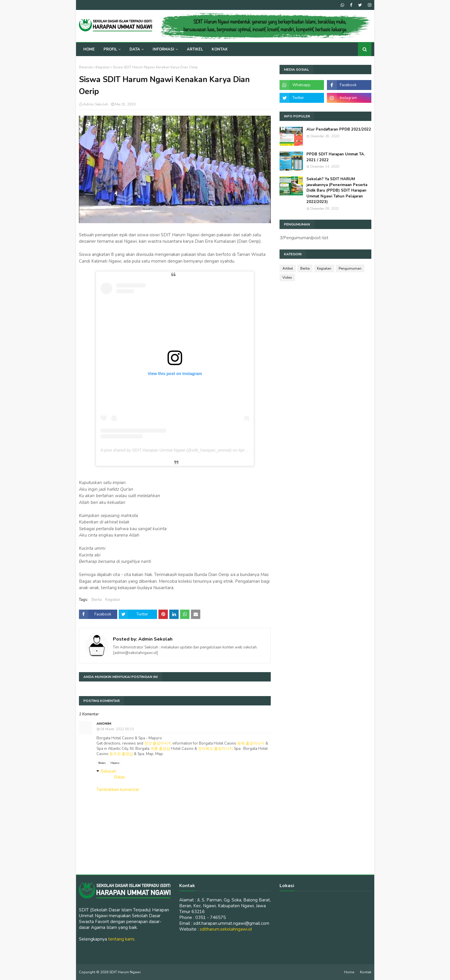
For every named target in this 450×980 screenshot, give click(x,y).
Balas (102, 763)
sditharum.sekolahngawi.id (226, 929)
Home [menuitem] (89, 49)
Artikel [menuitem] (195, 49)
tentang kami (121, 939)
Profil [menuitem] (110, 49)
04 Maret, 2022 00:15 (117, 729)
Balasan (108, 771)
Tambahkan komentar (118, 790)
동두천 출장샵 (121, 754)
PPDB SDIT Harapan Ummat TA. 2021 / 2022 (336, 157)
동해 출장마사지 (251, 743)
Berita (97, 600)
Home (349, 972)
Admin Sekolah (96, 104)
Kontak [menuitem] (220, 49)
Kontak (366, 972)
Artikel (288, 268)
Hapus (115, 763)
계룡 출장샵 (160, 749)
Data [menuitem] (135, 49)
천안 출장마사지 (158, 743)
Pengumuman (350, 268)
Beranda (86, 67)
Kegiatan (103, 67)
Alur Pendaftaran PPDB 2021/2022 (339, 129)
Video (287, 277)
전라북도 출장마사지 (215, 749)
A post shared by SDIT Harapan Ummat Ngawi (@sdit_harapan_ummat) (166, 450)
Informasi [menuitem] (163, 49)
